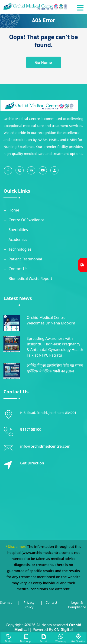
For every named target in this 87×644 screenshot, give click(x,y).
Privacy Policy (29, 605)
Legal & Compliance (77, 605)
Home (14, 210)
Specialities (18, 230)
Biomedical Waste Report (30, 279)
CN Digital (63, 630)
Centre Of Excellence (26, 220)
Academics (18, 239)
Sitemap (6, 602)
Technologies (20, 249)
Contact (51, 602)
